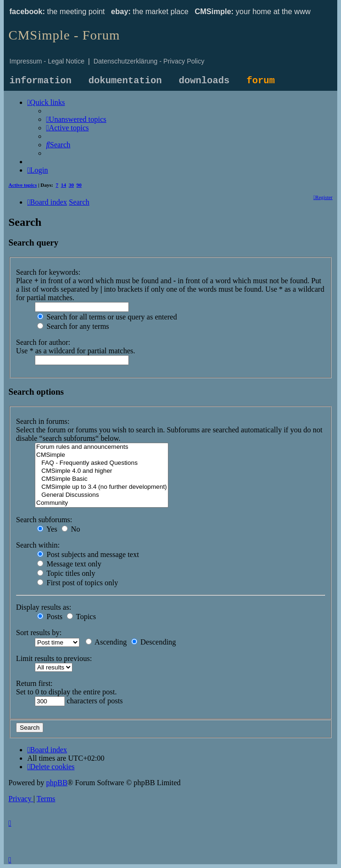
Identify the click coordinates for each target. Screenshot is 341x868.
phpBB (57, 783)
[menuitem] (76, 119)
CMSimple (102, 455)
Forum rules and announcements (102, 447)
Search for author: (43, 342)
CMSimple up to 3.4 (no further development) (102, 487)
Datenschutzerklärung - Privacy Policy (149, 61)
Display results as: (44, 607)
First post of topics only (78, 583)
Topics (81, 617)
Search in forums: (43, 421)
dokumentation (125, 81)
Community (102, 503)
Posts (50, 617)
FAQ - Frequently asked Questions (102, 463)
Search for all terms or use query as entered (107, 317)
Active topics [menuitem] (23, 185)
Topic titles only (66, 573)
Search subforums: (44, 520)
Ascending (106, 642)
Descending (154, 642)
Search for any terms (73, 326)
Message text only (69, 564)
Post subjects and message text (88, 554)
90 (79, 185)
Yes (47, 529)
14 (64, 185)
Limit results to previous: (54, 658)
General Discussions (102, 495)
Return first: (34, 683)
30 (71, 185)
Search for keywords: (48, 272)
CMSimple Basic (102, 479)
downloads (204, 81)
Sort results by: (39, 633)
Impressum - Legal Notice (47, 61)
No (71, 529)
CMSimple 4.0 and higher (102, 471)
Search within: (38, 545)
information (40, 81)
